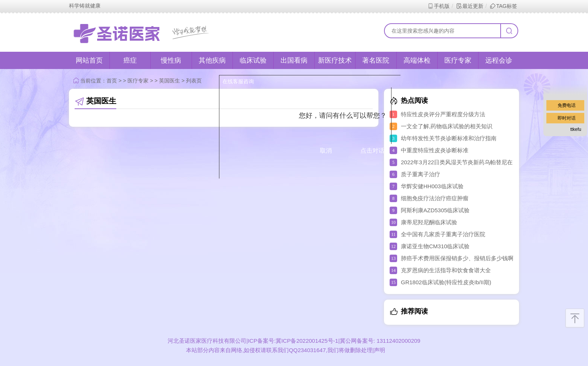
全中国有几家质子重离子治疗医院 (443, 234)
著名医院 (376, 60)
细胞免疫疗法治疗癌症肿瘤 (435, 198)
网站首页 (89, 60)
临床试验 (253, 60)
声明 (379, 350)
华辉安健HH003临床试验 (432, 186)
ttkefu (576, 129)
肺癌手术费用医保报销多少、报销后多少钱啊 (457, 258)
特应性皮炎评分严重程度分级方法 (443, 114)
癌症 (130, 60)
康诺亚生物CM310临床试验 (435, 246)
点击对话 (372, 151)
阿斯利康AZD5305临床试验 (435, 210)
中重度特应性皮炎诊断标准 (435, 150)
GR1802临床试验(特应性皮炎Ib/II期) (446, 282)
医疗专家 (458, 60)
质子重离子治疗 (421, 174)
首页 (112, 81)
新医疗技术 (335, 60)
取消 (326, 151)
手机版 (439, 6)
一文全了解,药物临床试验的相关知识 (447, 126)
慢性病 (171, 60)
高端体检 (417, 60)
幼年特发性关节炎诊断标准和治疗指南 (449, 138)
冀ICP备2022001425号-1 (307, 341)
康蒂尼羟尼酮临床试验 (429, 222)
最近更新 (470, 6)
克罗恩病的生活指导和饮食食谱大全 (446, 270)
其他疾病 (212, 60)
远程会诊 (499, 60)
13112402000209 (398, 341)
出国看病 (294, 60)
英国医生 (169, 81)
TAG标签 (503, 6)
